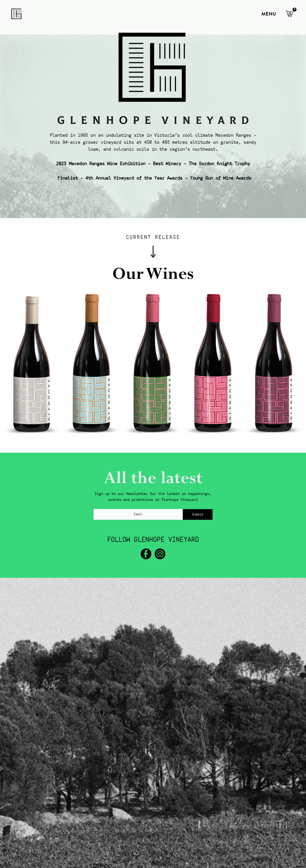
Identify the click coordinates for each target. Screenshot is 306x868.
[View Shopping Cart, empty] (289, 14)
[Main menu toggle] (268, 14)
